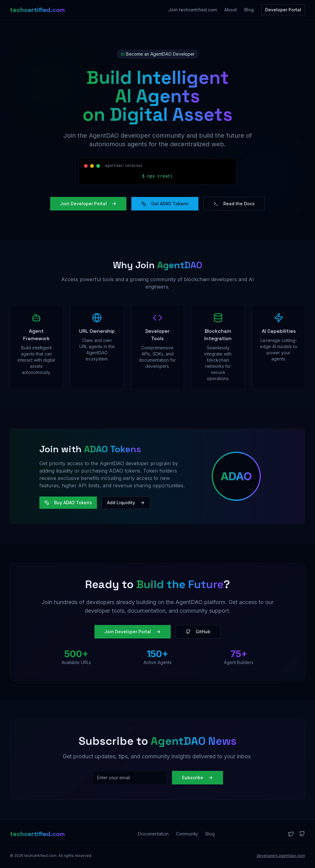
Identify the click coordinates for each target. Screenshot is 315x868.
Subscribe (197, 778)
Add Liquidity (126, 503)
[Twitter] (291, 834)
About (231, 10)
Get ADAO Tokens (165, 204)
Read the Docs (234, 204)
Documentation (153, 834)
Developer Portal (283, 10)
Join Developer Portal (88, 204)
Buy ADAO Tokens (68, 503)
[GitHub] (302, 834)
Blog (249, 10)
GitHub (198, 632)
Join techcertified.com (193, 10)
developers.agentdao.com (281, 856)
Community (187, 834)
